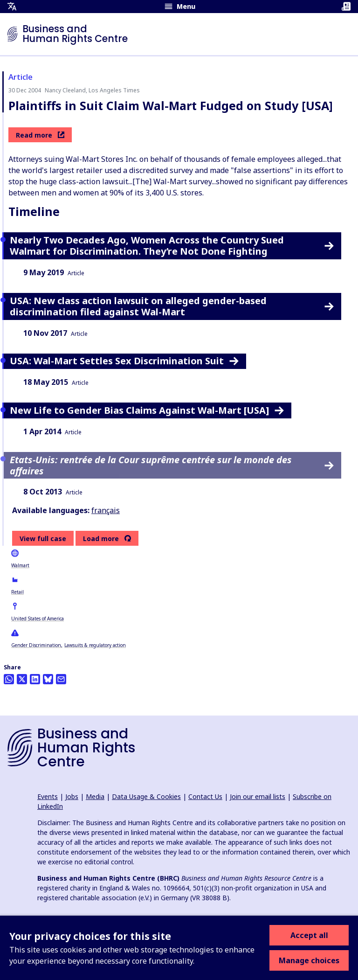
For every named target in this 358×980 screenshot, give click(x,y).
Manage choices (309, 960)
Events (48, 796)
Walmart (20, 565)
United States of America (38, 619)
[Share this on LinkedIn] (35, 679)
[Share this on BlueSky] (48, 679)
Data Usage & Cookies (146, 796)
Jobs (72, 796)
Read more (40, 135)
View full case (43, 539)
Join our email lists (258, 796)
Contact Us (205, 796)
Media (95, 796)
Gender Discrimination (36, 645)
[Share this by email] (61, 679)
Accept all (309, 935)
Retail (17, 592)
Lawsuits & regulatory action (95, 645)
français (106, 510)
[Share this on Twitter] (22, 679)
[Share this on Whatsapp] (9, 679)
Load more (101, 539)
